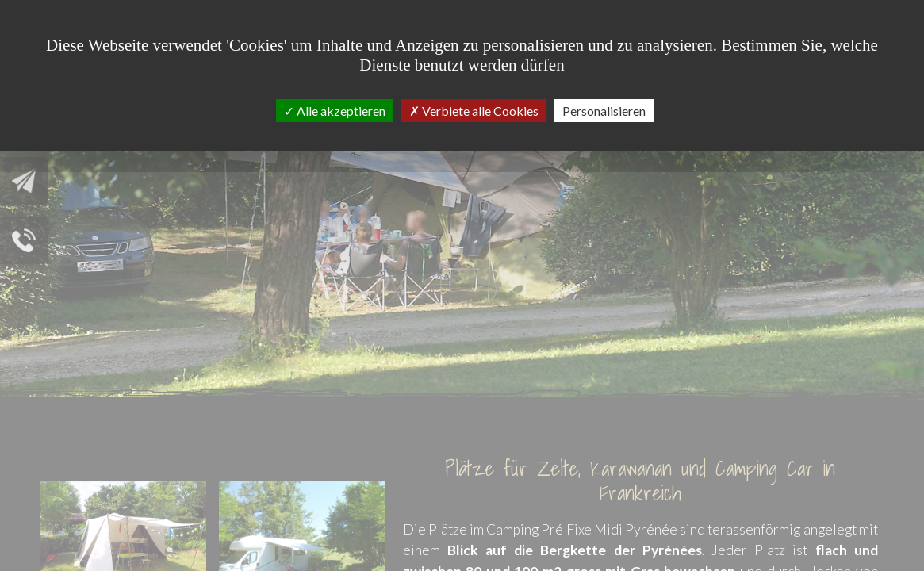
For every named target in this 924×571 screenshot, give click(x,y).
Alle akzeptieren (335, 111)
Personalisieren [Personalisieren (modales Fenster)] (604, 111)
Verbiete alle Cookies (474, 111)
